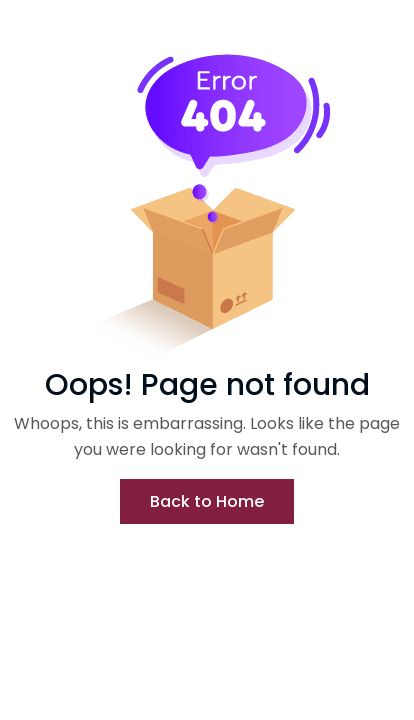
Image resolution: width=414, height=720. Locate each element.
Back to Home (207, 501)
